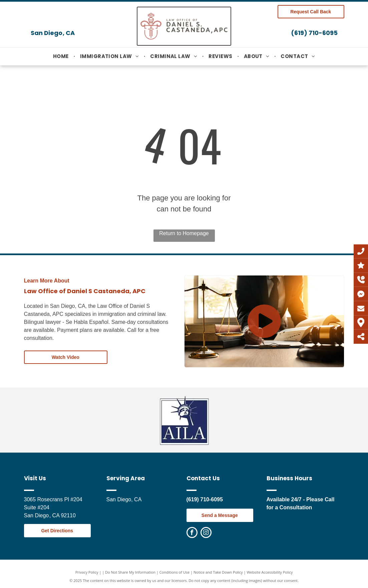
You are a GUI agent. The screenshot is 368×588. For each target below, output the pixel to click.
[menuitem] (62, 57)
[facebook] (192, 533)
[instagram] (206, 533)
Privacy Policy (87, 572)
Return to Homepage (184, 233)
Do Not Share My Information (130, 572)
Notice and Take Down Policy (218, 572)
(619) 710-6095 (314, 33)
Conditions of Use (175, 572)
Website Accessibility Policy (270, 572)
